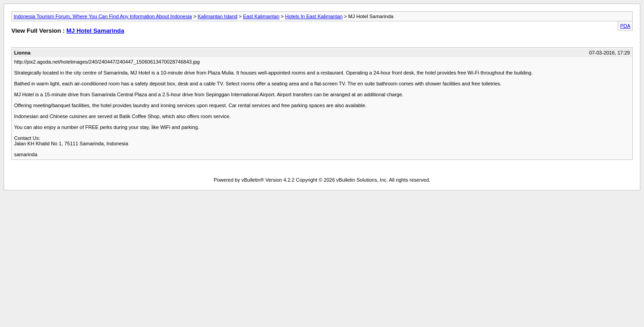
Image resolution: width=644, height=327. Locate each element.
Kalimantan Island (218, 16)
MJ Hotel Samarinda (95, 31)
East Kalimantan (261, 16)
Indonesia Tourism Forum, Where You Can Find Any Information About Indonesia (103, 16)
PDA (625, 26)
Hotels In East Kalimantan (314, 16)
